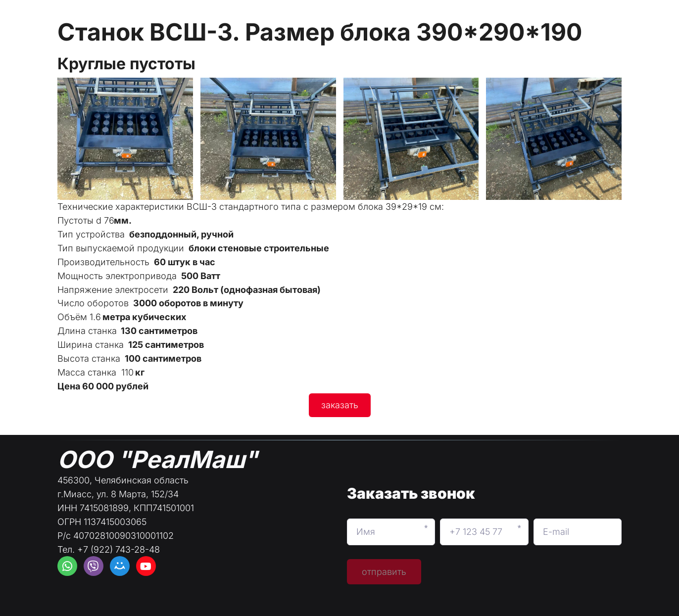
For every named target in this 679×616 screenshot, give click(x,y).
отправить (384, 572)
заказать (340, 405)
